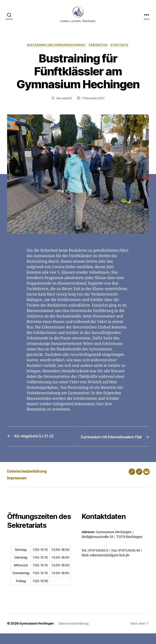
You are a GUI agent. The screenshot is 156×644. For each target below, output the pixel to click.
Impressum (18, 488)
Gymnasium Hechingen (37, 634)
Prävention (99, 51)
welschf (66, 104)
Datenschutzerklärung (29, 482)
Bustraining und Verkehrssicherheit (56, 51)
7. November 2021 (93, 104)
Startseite (121, 51)
